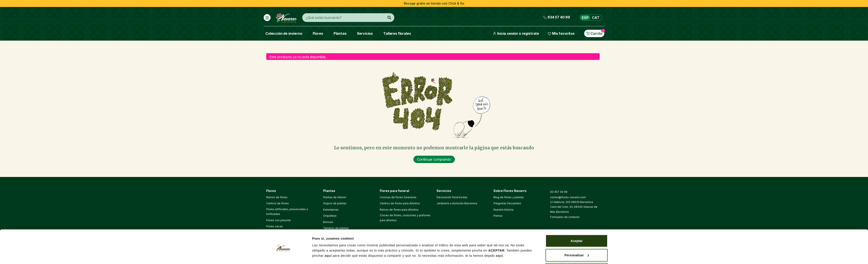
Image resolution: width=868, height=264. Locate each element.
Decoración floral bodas (452, 197)
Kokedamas (331, 210)
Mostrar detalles (325, 161)
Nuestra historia (503, 210)
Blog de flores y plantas (509, 197)
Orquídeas (330, 216)
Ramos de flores (277, 197)
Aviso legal (419, 252)
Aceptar (577, 134)
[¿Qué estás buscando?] (389, 18)
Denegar (577, 162)
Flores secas (275, 226)
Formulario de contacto (565, 217)
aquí (328, 149)
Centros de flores (278, 203)
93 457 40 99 (559, 192)
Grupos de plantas (335, 203)
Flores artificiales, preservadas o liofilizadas (287, 212)
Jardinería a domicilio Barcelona (457, 203)
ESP (585, 18)
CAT (596, 18)
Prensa (498, 216)
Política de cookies (444, 252)
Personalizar (577, 148)
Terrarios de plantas (336, 228)
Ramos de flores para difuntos (399, 210)
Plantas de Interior (335, 197)
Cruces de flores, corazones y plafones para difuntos (405, 218)
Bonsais (328, 222)
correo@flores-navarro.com (568, 197)
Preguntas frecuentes (507, 203)
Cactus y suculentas (336, 234)
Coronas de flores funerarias (398, 197)
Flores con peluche (279, 220)
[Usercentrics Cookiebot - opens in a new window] (283, 165)
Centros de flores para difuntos (400, 203)
